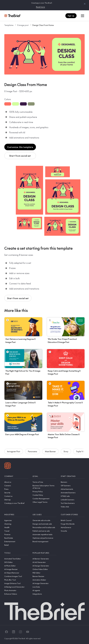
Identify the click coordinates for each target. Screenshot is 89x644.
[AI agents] (44, 590)
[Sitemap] (16, 500)
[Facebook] (6, 632)
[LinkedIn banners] (73, 500)
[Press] (16, 489)
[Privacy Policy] (44, 491)
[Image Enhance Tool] (16, 583)
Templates (9, 25)
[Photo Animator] (16, 590)
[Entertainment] (16, 541)
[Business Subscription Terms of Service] (44, 487)
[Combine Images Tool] (16, 576)
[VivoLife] (73, 531)
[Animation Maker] (44, 580)
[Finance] (16, 534)
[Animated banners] (73, 493)
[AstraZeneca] (73, 527)
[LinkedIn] (14, 632)
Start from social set (20, 156)
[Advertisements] (73, 489)
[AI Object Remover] (16, 573)
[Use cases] (44, 515)
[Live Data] (44, 587)
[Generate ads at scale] (44, 520)
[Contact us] (16, 496)
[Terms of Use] (44, 482)
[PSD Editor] (44, 573)
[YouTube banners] (73, 503)
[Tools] (16, 553)
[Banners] (73, 482)
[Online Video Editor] (44, 569)
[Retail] (16, 545)
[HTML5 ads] (73, 496)
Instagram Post (14, 452)
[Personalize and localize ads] (44, 527)
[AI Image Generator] (44, 583)
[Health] (16, 527)
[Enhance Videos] (16, 594)
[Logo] (8, 466)
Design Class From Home (43, 25)
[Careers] (16, 486)
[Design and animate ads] (44, 524)
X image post (23, 25)
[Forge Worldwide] (73, 524)
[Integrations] (44, 594)
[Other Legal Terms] (44, 502)
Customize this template (20, 147)
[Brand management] (44, 541)
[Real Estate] (16, 538)
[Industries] (16, 515)
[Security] (16, 493)
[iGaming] (16, 524)
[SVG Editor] (16, 562)
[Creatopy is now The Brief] (16, 503)
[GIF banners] (73, 486)
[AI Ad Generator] (44, 562)
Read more (41, 7)
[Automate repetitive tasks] (44, 534)
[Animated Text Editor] (16, 559)
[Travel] (16, 531)
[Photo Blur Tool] (16, 580)
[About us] (16, 482)
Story (66, 452)
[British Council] (73, 520)
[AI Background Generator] (16, 587)
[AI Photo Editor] (16, 566)
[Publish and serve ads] (44, 531)
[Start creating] (73, 476)
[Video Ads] (73, 507)
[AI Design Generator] (44, 566)
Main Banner (50, 452)
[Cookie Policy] (44, 495)
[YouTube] (28, 632)
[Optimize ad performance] (44, 538)
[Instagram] (21, 632)
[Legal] (44, 476)
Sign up (71, 16)
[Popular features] (44, 553)
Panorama (32, 452)
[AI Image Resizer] (16, 569)
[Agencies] (16, 520)
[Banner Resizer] (44, 576)
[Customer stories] (73, 515)
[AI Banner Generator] (44, 559)
